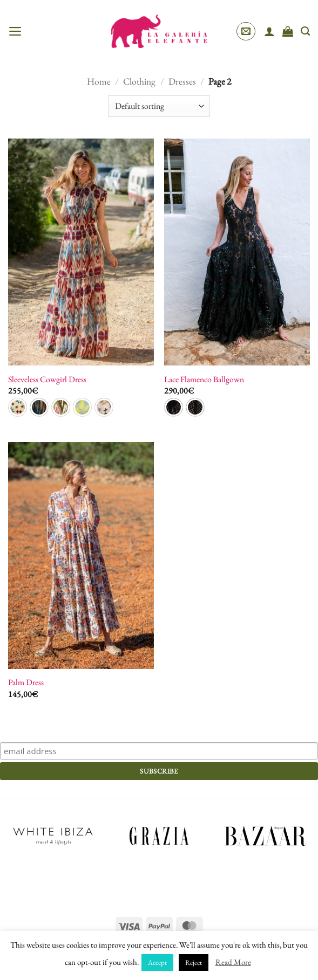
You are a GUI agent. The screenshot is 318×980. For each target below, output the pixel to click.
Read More (233, 962)
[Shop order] (159, 106)
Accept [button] (157, 962)
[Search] (305, 31)
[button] (15, 31)
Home (99, 81)
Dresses (182, 81)
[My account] (269, 31)
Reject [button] (194, 962)
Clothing (139, 81)
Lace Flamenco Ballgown (204, 379)
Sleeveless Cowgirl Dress (47, 379)
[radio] (18, 407)
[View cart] (288, 31)
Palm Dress (26, 682)
